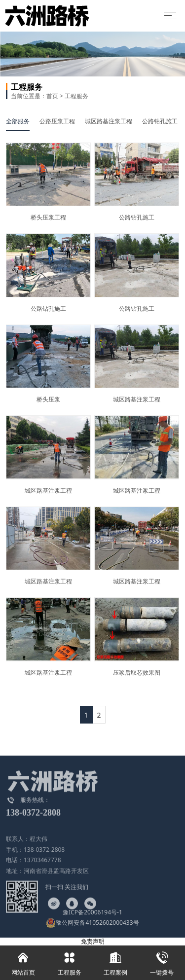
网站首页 (23, 961)
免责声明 (93, 941)
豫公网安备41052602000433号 (92, 923)
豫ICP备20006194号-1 (92, 912)
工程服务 (76, 96)
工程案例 (116, 961)
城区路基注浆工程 (109, 121)
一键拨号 (162, 961)
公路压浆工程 (57, 121)
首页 (52, 96)
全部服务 (18, 121)
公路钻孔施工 (160, 121)
